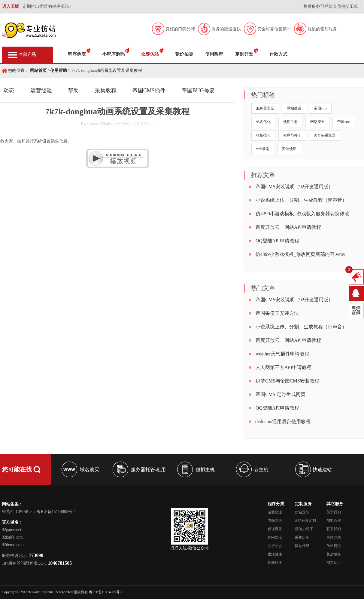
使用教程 (214, 54)
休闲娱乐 (275, 537)
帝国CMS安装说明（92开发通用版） (294, 187)
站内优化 (263, 122)
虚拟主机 (205, 470)
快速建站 (322, 470)
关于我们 (334, 512)
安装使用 (289, 149)
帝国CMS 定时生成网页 (281, 394)
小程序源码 (113, 54)
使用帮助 (59, 71)
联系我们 (334, 529)
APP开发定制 (305, 521)
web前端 (263, 149)
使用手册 (290, 122)
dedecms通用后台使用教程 (283, 421)
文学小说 (275, 546)
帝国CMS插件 (149, 91)
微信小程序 (304, 529)
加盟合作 (334, 521)
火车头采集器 (325, 135)
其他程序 (275, 563)
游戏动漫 (275, 512)
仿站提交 (334, 546)
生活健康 (275, 554)
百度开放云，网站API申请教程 (288, 227)
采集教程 (106, 91)
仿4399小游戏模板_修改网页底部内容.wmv (300, 254)
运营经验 (41, 91)
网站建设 (294, 108)
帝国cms (320, 108)
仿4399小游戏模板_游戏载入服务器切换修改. (303, 214)
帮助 (73, 91)
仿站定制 (302, 512)
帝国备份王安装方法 (277, 313)
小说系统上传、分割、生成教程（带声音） (301, 200)
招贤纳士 (334, 563)
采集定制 (302, 537)
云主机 (261, 470)
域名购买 (89, 470)
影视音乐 (275, 529)
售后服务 (334, 554)
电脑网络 (275, 521)
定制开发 (244, 54)
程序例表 (77, 54)
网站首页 (38, 71)
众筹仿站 (150, 54)
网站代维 (302, 546)
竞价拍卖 (184, 54)
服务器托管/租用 (148, 470)
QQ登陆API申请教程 (277, 241)
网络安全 (317, 122)
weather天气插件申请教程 (282, 354)
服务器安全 (265, 108)
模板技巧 (263, 135)
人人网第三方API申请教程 (284, 367)
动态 (9, 91)
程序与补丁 (292, 135)
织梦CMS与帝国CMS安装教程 (287, 381)
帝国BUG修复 (198, 91)
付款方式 (278, 54)
